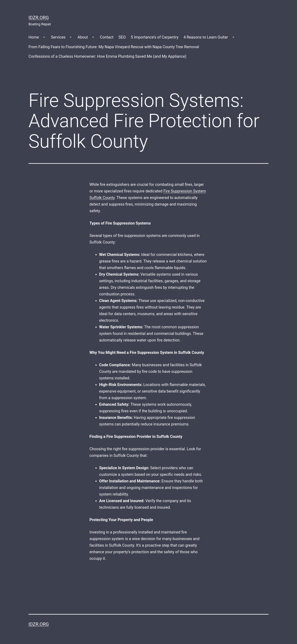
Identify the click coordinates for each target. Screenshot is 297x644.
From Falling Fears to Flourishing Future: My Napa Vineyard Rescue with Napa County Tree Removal (114, 47)
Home (34, 37)
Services (58, 37)
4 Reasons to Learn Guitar (206, 37)
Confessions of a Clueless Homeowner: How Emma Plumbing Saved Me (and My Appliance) (107, 56)
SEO (122, 37)
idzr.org (39, 18)
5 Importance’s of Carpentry (155, 37)
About (83, 37)
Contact (107, 37)
